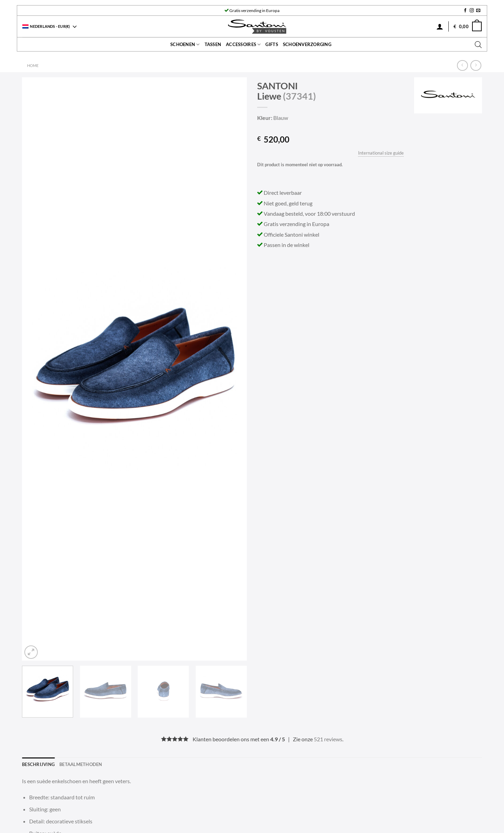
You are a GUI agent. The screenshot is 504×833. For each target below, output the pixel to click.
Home (33, 65)
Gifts (272, 44)
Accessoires (243, 44)
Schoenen (185, 44)
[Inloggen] (440, 26)
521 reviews (328, 739)
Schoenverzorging (307, 44)
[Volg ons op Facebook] (465, 11)
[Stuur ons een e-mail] (478, 11)
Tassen (213, 44)
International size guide (381, 153)
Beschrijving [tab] (38, 764)
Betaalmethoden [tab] (81, 764)
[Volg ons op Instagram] (472, 11)
